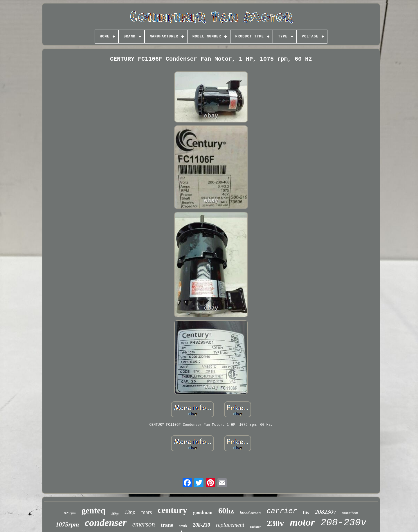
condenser (106, 523)
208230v (325, 512)
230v (275, 523)
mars (146, 512)
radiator (256, 526)
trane (167, 525)
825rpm (70, 513)
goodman (203, 512)
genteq (93, 511)
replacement (230, 525)
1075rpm (67, 524)
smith (183, 526)
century (172, 510)
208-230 (201, 525)
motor (302, 522)
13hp (130, 512)
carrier (282, 511)
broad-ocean (250, 513)
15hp (115, 514)
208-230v (343, 523)
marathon (350, 513)
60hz (226, 511)
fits (306, 513)
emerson (144, 524)
